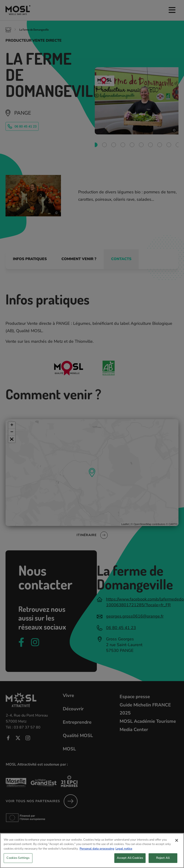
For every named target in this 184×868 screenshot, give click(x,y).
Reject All (163, 862)
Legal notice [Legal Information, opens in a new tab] (124, 852)
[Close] (177, 844)
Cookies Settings (18, 862)
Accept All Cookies (130, 862)
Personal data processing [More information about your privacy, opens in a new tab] (97, 852)
